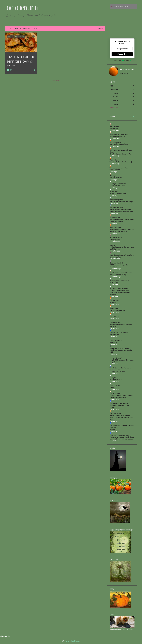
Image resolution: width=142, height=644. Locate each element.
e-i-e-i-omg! (114, 308)
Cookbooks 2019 (116, 380)
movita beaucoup (116, 340)
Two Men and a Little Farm (119, 168)
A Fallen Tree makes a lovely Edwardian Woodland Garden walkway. (120, 293)
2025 (111, 86)
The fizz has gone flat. (117, 310)
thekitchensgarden (116, 200)
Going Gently (114, 126)
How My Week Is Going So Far (120, 154)
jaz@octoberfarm (128, 70)
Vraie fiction (114, 160)
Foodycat (113, 378)
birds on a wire (115, 386)
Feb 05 (115, 101)
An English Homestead (118, 184)
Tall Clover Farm (115, 227)
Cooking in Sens (116, 322)
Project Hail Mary (116, 178)
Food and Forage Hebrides (119, 435)
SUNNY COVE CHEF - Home (120, 348)
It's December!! (115, 239)
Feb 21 (115, 97)
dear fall (113, 388)
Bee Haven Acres (116, 237)
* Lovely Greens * (116, 358)
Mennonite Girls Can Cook (119, 134)
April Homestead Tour (117, 186)
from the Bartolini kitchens (119, 404)
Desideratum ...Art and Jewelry (121, 273)
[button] (34, 70)
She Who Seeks (115, 142)
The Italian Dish (115, 413)
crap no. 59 (114, 342)
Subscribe (122, 54)
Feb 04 (115, 104)
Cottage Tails (114, 301)
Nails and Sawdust (116, 263)
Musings (113, 176)
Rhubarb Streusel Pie (117, 136)
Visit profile (124, 73)
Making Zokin (114, 334)
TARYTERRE (114, 316)
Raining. (113, 429)
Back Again (114, 283)
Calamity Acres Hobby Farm (120, 281)
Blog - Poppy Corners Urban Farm (122, 255)
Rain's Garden (115, 217)
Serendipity (114, 128)
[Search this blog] (126, 7)
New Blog (113, 302)
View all (101, 29)
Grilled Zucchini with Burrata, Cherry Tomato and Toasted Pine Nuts (121, 417)
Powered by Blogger (71, 641)
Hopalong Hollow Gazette (119, 289)
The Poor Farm (115, 394)
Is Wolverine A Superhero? (119, 144)
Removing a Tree (116, 257)
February (115, 90)
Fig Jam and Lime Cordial (119, 332)
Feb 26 (115, 93)
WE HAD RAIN (115, 170)
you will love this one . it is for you (122, 202)
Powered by (122, 61)
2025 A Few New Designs (119, 275)
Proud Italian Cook (116, 208)
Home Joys (114, 192)
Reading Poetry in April (118, 194)
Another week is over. (117, 372)
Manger (112, 245)
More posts (56, 80)
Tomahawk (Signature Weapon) (121, 162)
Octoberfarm (22, 8)
